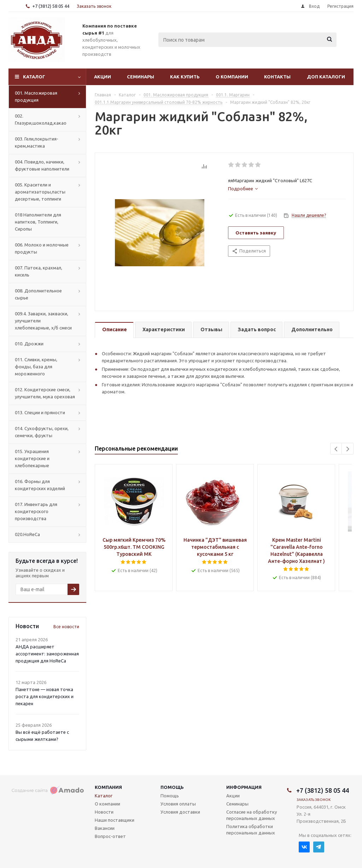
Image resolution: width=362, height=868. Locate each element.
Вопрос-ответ (110, 836)
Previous (336, 449)
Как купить (185, 77)
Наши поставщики (115, 820)
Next (348, 449)
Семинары (141, 77)
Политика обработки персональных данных (251, 830)
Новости (104, 812)
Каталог (34, 77)
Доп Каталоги (326, 77)
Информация (244, 787)
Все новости (66, 627)
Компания (108, 787)
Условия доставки (180, 812)
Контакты (277, 77)
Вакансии (105, 828)
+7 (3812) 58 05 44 (51, 6)
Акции (103, 77)
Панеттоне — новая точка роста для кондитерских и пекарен (45, 696)
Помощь (172, 787)
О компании (232, 77)
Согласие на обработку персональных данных (252, 815)
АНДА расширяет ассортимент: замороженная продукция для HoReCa (47, 654)
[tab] (243, 189)
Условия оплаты (178, 804)
